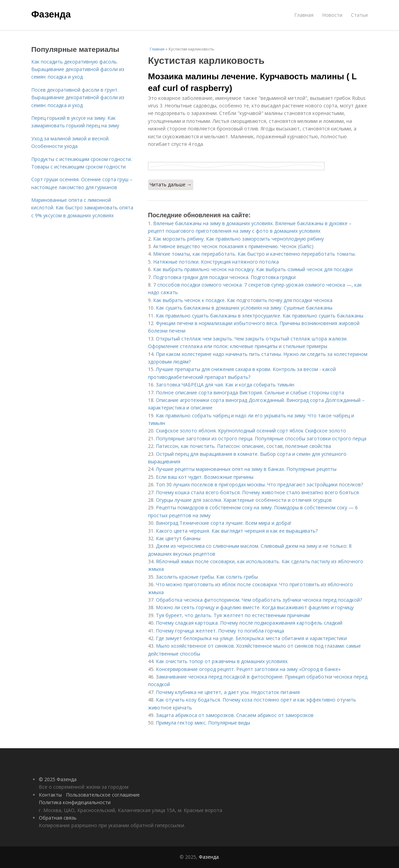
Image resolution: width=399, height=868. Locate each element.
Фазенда (51, 14)
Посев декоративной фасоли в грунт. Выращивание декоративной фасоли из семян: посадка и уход (78, 97)
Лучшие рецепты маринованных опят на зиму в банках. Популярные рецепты (246, 469)
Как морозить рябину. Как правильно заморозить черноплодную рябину (238, 239)
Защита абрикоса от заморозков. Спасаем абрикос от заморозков (235, 715)
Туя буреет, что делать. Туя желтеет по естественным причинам (233, 615)
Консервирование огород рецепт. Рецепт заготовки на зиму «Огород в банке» (248, 669)
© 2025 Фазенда (58, 779)
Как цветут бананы (178, 538)
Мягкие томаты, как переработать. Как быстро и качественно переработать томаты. (254, 254)
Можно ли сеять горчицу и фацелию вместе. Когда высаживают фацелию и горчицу (255, 607)
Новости (332, 15)
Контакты (50, 795)
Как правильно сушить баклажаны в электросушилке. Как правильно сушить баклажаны (260, 316)
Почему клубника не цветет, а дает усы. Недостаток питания (228, 692)
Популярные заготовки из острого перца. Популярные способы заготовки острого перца (261, 438)
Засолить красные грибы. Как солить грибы (207, 577)
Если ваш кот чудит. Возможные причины (205, 477)
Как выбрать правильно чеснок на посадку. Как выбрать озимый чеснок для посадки (253, 269)
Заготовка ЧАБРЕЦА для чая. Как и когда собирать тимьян (225, 385)
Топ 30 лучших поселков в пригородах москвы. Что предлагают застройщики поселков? (259, 484)
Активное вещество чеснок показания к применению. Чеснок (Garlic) (233, 246)
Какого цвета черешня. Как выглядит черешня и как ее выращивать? (237, 531)
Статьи (359, 15)
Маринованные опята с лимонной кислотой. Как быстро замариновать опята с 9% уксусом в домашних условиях (82, 208)
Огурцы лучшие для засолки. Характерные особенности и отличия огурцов (244, 500)
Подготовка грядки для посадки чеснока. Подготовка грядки (224, 277)
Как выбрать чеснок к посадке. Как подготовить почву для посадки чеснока (243, 300)
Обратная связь (58, 818)
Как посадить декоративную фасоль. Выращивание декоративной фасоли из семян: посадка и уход (78, 69)
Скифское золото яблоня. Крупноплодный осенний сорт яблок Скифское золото (251, 431)
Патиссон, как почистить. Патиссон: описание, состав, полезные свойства (243, 446)
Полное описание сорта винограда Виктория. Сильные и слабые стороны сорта (250, 392)
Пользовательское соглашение (103, 795)
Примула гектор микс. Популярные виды (203, 723)
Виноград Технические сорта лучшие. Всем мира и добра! (224, 523)
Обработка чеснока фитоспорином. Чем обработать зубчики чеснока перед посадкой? (259, 600)
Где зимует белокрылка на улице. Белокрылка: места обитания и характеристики (251, 638)
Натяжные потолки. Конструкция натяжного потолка (216, 262)
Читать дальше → (171, 184)
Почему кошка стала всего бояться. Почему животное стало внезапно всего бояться (257, 492)
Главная (304, 15)
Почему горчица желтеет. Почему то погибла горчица (220, 631)
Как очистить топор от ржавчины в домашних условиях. (222, 661)
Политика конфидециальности (75, 802)
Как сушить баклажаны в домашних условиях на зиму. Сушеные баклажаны (244, 308)
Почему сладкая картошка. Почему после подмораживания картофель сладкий (249, 623)
